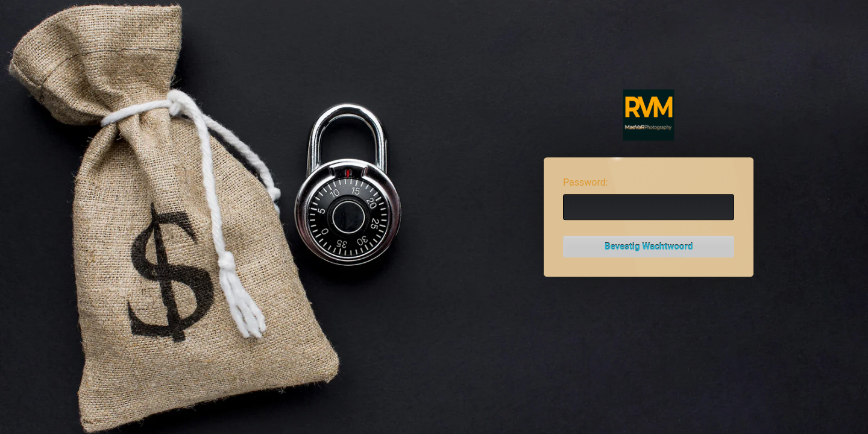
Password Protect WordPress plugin (649, 115)
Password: (586, 182)
